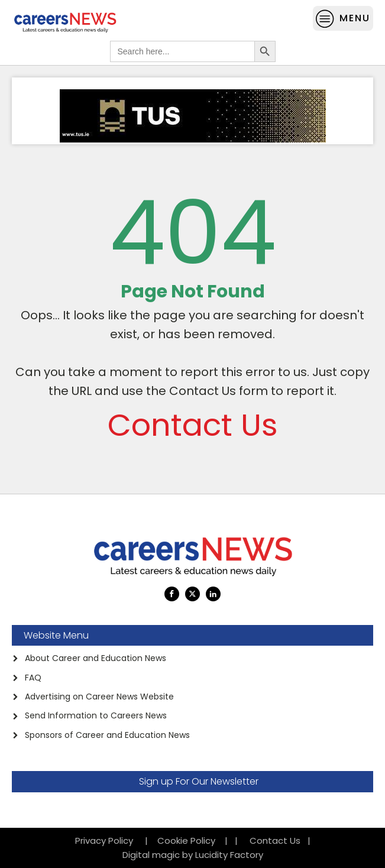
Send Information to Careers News (96, 715)
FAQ (33, 678)
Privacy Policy (108, 841)
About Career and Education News (96, 658)
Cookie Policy (186, 841)
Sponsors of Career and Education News (107, 735)
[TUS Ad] (193, 139)
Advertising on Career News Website (99, 697)
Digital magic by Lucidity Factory (193, 855)
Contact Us (193, 425)
